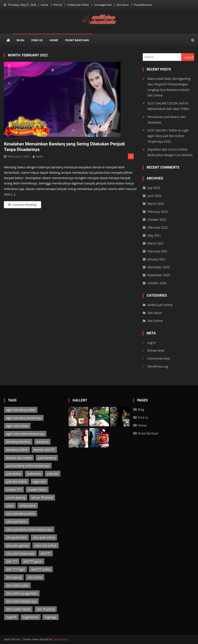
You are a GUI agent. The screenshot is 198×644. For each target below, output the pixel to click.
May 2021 (154, 235)
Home (45, 5)
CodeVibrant (60, 639)
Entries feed (156, 351)
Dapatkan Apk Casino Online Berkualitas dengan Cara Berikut (170, 152)
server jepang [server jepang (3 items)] (16, 497)
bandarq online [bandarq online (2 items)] (17, 450)
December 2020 (159, 267)
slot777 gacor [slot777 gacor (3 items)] (33, 561)
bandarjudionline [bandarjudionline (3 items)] (18, 442)
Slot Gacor (123, 5)
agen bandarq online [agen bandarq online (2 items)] (21, 410)
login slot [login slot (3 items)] (39, 482)
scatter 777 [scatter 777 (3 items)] (14, 489)
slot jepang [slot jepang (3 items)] (14, 577)
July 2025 (154, 188)
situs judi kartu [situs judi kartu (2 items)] (17, 521)
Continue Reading (22, 205)
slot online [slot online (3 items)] (35, 577)
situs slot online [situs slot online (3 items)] (46, 545)
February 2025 (158, 212)
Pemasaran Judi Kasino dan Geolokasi (167, 120)
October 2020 (157, 283)
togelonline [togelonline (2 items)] (31, 617)
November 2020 (159, 275)
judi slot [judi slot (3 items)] (53, 474)
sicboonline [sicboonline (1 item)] (28, 506)
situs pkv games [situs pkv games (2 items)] (17, 545)
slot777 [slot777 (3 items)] (46, 553)
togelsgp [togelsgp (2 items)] (50, 617)
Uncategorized (103, 5)
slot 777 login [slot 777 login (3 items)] (16, 569)
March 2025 (156, 204)
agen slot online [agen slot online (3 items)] (17, 426)
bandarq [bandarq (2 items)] (42, 442)
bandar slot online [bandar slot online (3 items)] (19, 458)
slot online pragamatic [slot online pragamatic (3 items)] (22, 593)
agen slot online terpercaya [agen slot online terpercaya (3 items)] (25, 434)
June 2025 (154, 196)
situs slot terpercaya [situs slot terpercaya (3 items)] (20, 553)
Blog (20, 40)
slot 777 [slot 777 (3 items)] (12, 561)
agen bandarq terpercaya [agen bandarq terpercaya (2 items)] (24, 418)
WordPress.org (158, 366)
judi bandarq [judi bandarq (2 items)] (47, 458)
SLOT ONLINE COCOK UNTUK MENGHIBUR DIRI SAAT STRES (168, 106)
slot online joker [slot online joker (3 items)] (17, 585)
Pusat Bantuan (143, 5)
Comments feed (159, 358)
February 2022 (158, 227)
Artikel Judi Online (78, 5)
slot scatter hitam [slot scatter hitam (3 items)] (18, 609)
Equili (39, 156)
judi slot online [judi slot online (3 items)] (17, 482)
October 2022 (157, 219)
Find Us (58, 5)
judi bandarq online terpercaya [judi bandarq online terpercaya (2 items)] (28, 466)
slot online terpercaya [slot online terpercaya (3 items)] (21, 601)
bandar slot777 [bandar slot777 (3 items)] (44, 450)
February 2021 (158, 251)
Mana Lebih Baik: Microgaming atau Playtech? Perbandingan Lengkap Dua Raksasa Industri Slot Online (169, 87)
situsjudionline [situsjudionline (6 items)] (16, 537)
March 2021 (156, 243)
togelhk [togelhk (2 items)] (11, 617)
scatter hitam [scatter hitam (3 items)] (37, 489)
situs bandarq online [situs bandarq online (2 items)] (21, 514)
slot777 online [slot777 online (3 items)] (41, 569)
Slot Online (155, 321)
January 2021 (157, 259)
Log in (152, 343)
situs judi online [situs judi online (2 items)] (44, 537)
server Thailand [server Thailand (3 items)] (42, 497)
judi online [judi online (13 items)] (14, 474)
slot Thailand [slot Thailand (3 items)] (46, 609)
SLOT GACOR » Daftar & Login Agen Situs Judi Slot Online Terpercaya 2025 (168, 136)
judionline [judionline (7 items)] (34, 474)
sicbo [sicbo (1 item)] (10, 506)
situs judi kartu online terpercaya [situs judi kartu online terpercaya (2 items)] (29, 529)
